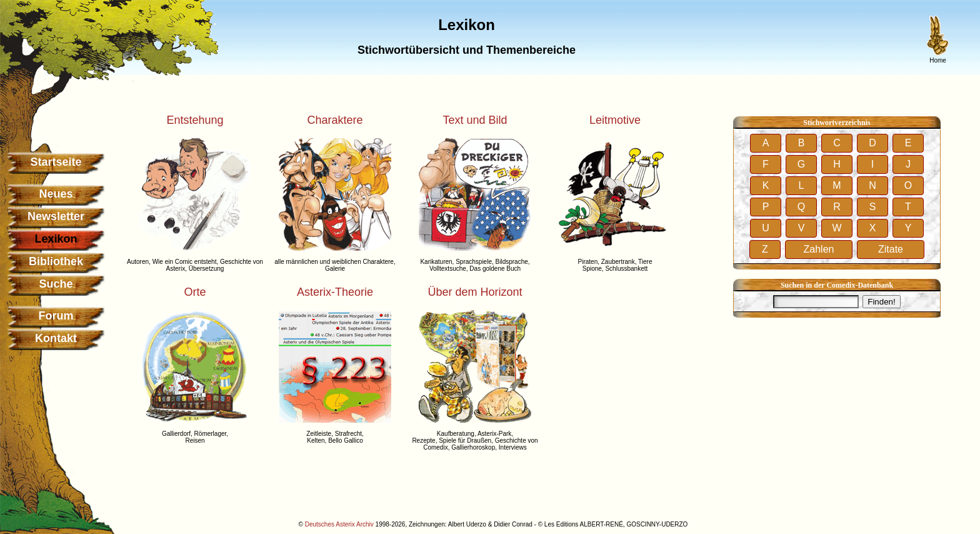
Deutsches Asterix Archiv (339, 524)
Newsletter (56, 216)
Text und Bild (475, 120)
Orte (195, 292)
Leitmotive (615, 120)
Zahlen (819, 249)
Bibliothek (56, 261)
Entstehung (195, 120)
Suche (56, 284)
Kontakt (56, 338)
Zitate (891, 249)
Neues (56, 194)
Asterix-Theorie (335, 292)
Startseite (56, 162)
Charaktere (335, 120)
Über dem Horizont (475, 292)
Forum (56, 316)
